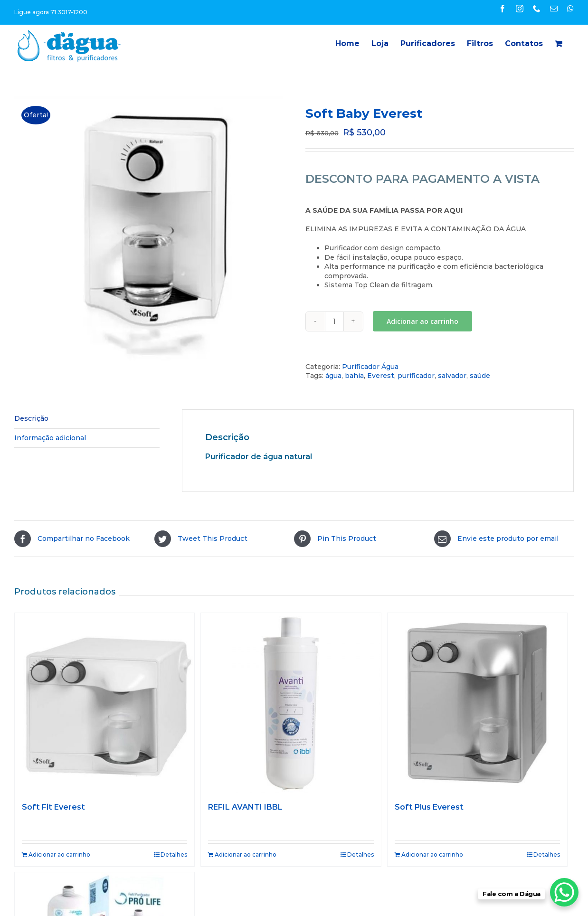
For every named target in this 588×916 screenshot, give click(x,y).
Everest (381, 376)
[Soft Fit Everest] (104, 703)
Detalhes (174, 855)
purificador (416, 376)
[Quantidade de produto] (334, 321)
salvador (452, 376)
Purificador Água (370, 367)
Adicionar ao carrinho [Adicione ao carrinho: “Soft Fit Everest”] (59, 855)
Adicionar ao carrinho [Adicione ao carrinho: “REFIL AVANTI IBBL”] (246, 855)
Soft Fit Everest (53, 807)
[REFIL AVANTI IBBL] (291, 703)
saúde (480, 376)
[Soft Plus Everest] (477, 703)
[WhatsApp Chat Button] (564, 892)
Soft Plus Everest (429, 807)
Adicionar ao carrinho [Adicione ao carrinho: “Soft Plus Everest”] (432, 855)
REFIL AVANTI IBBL (245, 807)
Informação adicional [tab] (50, 438)
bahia (354, 376)
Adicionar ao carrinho (422, 321)
